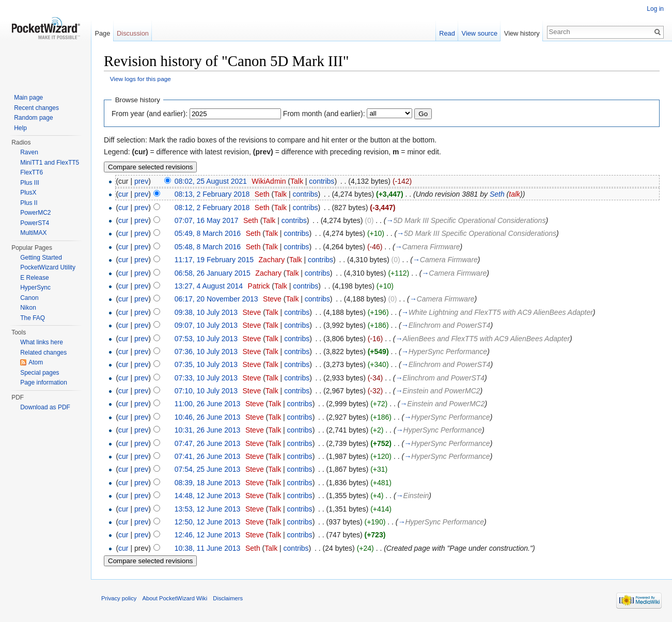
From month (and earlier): (324, 114)
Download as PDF (45, 407)
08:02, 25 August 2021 (211, 181)
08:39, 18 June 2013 (208, 483)
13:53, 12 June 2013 (208, 509)
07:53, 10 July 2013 (206, 339)
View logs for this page (140, 79)
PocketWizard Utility (48, 267)
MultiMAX (33, 233)
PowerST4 (35, 223)
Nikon (28, 308)
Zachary (272, 260)
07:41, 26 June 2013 (208, 456)
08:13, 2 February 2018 (212, 194)
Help (20, 128)
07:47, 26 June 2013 (208, 443)
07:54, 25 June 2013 (208, 469)
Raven (29, 152)
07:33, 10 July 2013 (206, 378)
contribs (322, 181)
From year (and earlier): (150, 114)
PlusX (28, 193)
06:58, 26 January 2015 (213, 273)
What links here (42, 342)
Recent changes (36, 108)
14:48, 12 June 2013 (208, 496)
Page (102, 33)
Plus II (29, 203)
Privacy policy (119, 598)
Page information (44, 382)
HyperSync (35, 288)
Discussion (133, 33)
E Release (34, 278)
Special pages (40, 373)
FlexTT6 (32, 172)
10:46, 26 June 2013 (208, 417)
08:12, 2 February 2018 (212, 208)
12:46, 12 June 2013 (208, 535)
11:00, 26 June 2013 (208, 404)
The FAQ (33, 318)
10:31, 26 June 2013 (208, 430)
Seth (262, 194)
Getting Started (41, 258)
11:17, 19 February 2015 (214, 260)
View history (522, 33)
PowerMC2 (35, 213)
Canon (29, 298)
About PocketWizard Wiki (175, 598)
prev (141, 181)
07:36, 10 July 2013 (206, 352)
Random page (33, 118)
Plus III (30, 183)
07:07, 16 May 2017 (207, 220)
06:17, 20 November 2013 (216, 299)
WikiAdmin (269, 181)
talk (514, 194)
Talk (297, 181)
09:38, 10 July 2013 (206, 312)
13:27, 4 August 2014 (209, 286)
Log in (655, 9)
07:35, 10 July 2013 (206, 364)
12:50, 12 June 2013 (208, 522)
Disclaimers (228, 598)
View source (480, 33)
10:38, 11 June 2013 (208, 548)
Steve (272, 299)
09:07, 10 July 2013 (206, 325)
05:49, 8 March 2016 (208, 233)
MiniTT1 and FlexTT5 (50, 163)
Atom (36, 362)
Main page (28, 98)
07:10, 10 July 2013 (206, 391)
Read (447, 33)
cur (123, 194)
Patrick (259, 286)
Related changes (43, 353)
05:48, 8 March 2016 (208, 247)
